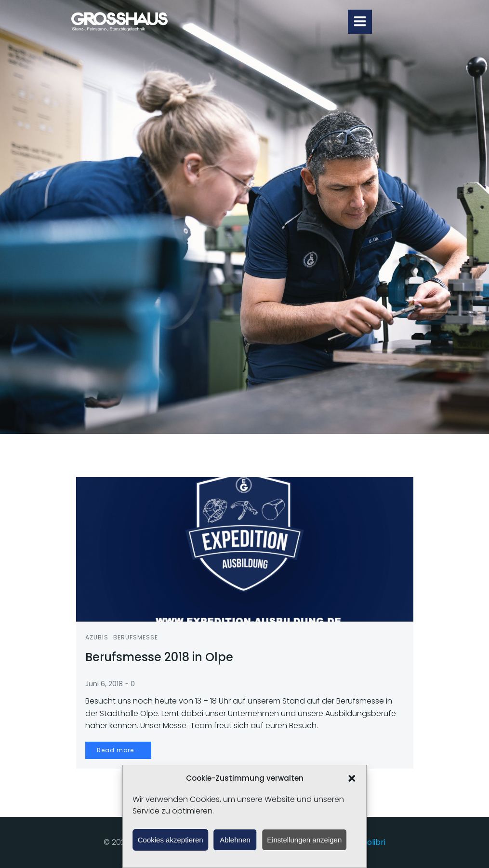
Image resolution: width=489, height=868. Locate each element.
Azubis (97, 638)
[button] (352, 778)
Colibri (373, 843)
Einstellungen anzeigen (304, 840)
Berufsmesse (136, 638)
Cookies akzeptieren (171, 840)
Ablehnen (235, 840)
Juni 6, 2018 (105, 684)
